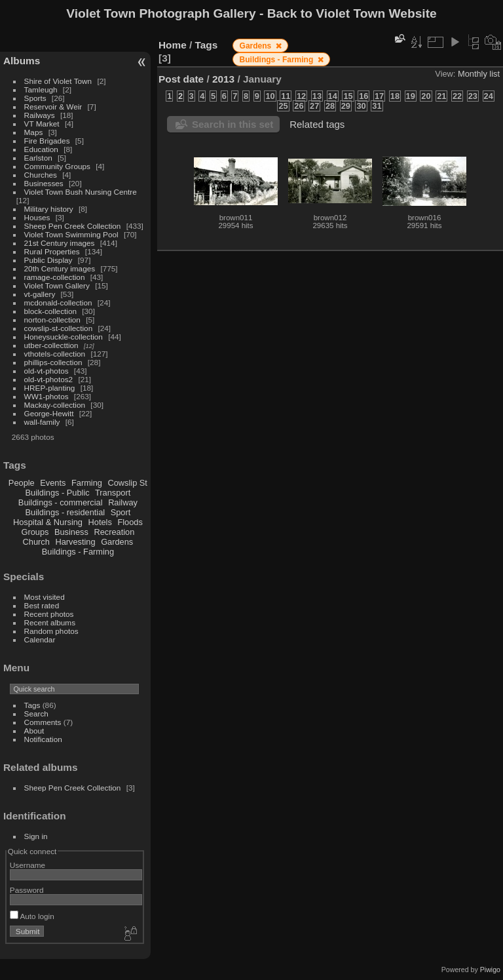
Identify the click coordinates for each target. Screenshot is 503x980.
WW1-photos (47, 396)
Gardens (117, 542)
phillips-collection (53, 362)
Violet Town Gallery (57, 285)
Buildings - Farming (78, 552)
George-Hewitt (49, 413)
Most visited (45, 597)
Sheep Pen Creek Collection (73, 226)
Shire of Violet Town (58, 81)
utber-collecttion (51, 345)
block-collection (50, 311)
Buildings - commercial (61, 502)
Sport (121, 512)
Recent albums (50, 622)
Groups (35, 532)
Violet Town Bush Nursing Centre (81, 192)
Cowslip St (127, 483)
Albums (22, 61)
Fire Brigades (47, 141)
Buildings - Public (58, 493)
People (22, 483)
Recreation (114, 532)
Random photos (51, 631)
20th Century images (60, 268)
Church (36, 542)
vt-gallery (40, 294)
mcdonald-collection (58, 303)
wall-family (42, 422)
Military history (49, 209)
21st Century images (60, 243)
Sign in (36, 836)
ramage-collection (55, 277)
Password (27, 890)
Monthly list (479, 74)
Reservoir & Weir (53, 107)
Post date (181, 79)
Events (53, 483)
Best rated (42, 605)
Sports (35, 98)
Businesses (44, 183)
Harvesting (75, 542)
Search (36, 714)
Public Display (48, 260)
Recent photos (49, 614)
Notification (43, 739)
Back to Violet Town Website (352, 13)
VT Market (42, 124)
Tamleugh (41, 89)
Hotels (100, 522)
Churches (41, 175)
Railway (123, 502)
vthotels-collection (55, 354)
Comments (43, 722)
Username (28, 865)
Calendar (40, 639)
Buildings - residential (65, 512)
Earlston (38, 158)
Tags (32, 705)
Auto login (32, 916)
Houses (37, 217)
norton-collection (52, 320)
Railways (40, 115)
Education (41, 149)
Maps (34, 132)
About (34, 731)
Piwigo (490, 970)
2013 (223, 79)
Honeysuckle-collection (64, 337)
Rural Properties (52, 251)
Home (173, 45)
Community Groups (57, 166)
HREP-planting (50, 388)
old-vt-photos (47, 371)
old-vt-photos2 (49, 379)
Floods (130, 522)
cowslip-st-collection (59, 328)
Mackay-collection (55, 405)
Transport (113, 493)
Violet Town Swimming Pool (71, 234)
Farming (87, 483)
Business (71, 532)
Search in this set (233, 124)
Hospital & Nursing (48, 522)
